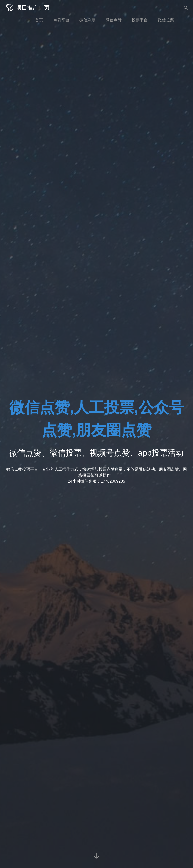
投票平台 (140, 20)
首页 (39, 20)
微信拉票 (166, 20)
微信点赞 (114, 20)
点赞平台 (61, 20)
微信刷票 (87, 20)
